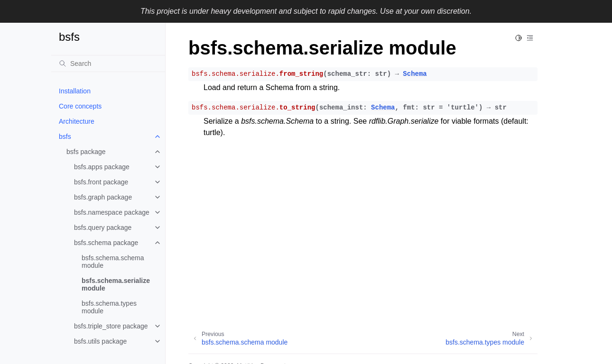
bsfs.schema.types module (109, 307)
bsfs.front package (101, 182)
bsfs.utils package (100, 341)
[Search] (108, 64)
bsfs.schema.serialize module (116, 284)
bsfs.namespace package (112, 212)
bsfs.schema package (106, 243)
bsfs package (86, 152)
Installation (75, 91)
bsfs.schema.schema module (113, 262)
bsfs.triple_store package (111, 326)
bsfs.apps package (102, 167)
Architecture (77, 121)
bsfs (65, 136)
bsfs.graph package (103, 197)
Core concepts (80, 106)
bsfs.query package (103, 227)
